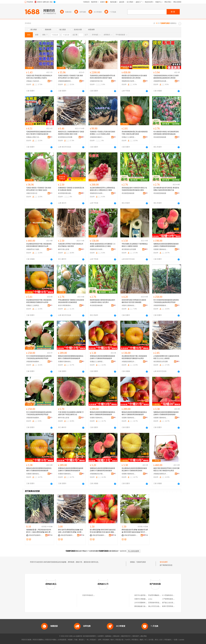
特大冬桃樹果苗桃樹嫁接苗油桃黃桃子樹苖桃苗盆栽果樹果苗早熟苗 (166, 301)
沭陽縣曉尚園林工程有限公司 (97, 137)
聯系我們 (136, 636)
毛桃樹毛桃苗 (141, 562)
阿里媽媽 (106, 640)
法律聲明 (101, 636)
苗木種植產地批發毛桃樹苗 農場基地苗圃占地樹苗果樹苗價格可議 (166, 189)
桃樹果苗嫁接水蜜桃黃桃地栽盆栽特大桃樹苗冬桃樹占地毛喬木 (102, 301)
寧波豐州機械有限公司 (156, 595)
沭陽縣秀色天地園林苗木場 (34, 249)
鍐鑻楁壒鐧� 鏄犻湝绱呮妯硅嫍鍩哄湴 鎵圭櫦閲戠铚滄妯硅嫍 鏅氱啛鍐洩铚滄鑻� (103, 531)
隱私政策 (116, 636)
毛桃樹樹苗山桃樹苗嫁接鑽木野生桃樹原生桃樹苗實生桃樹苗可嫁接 (102, 77)
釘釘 (161, 640)
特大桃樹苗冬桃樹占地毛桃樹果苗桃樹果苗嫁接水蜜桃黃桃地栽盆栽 (166, 133)
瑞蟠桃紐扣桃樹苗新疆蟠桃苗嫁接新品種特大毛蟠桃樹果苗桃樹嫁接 (166, 245)
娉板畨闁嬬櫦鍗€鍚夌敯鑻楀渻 (36, 535)
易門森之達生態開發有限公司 (172, 603)
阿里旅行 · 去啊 (96, 640)
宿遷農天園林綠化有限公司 (161, 249)
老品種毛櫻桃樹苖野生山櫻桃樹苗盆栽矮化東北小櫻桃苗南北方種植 (102, 189)
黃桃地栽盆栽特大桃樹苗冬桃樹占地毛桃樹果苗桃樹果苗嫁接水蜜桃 (134, 189)
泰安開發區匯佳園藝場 (65, 193)
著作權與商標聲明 (89, 636)
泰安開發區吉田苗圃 (65, 137)
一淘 (87, 640)
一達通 (175, 640)
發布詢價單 (164, 562)
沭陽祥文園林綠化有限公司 (129, 305)
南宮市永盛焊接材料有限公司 (145, 595)
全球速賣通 (62, 640)
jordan (150, 599)
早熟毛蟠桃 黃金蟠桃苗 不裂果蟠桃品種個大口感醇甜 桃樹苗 (135, 245)
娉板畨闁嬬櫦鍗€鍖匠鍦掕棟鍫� (100, 535)
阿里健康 (168, 640)
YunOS (127, 640)
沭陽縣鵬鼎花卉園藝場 (97, 474)
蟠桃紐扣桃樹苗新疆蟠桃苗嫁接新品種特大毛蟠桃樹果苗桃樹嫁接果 (71, 357)
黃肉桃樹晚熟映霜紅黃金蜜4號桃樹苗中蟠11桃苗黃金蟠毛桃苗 (135, 133)
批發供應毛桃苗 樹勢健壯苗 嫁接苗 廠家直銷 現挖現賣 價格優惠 (134, 301)
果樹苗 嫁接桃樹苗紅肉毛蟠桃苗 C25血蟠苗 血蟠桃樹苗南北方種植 (103, 245)
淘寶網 (70, 640)
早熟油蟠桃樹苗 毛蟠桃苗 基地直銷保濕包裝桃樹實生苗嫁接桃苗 (71, 301)
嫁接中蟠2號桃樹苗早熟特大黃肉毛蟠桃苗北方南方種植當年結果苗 (166, 469)
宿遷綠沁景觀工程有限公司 (34, 137)
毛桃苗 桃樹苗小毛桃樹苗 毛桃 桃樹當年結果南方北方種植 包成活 (70, 77)
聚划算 (81, 640)
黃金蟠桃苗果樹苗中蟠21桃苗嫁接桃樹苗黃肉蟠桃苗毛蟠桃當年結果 (39, 245)
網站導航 (144, 636)
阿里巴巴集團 (26, 640)
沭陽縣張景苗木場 (96, 81)
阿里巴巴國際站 (38, 640)
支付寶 (151, 640)
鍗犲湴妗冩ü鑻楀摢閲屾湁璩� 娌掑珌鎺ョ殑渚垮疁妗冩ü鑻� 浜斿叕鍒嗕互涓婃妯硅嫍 (70, 531)
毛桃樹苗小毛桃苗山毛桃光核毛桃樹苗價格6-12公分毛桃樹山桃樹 (102, 133)
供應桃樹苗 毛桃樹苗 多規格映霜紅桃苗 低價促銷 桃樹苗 (71, 189)
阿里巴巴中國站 (51, 640)
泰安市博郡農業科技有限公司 (65, 305)
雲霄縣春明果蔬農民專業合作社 (159, 603)
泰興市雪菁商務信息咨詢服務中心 (174, 606)
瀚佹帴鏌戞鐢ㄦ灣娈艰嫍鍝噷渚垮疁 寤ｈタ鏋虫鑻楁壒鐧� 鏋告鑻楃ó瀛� (39, 531)
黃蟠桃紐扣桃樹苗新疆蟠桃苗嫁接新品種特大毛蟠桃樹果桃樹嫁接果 (102, 357)
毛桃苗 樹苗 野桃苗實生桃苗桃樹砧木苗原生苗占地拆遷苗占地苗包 (39, 77)
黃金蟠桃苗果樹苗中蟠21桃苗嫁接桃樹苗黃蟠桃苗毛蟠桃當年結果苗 (39, 301)
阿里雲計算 (119, 640)
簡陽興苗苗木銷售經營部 (129, 81)
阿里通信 (135, 640)
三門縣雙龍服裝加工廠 (170, 599)
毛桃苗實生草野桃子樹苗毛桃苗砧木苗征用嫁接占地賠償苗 (71, 245)
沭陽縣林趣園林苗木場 (65, 81)
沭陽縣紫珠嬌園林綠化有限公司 (34, 362)
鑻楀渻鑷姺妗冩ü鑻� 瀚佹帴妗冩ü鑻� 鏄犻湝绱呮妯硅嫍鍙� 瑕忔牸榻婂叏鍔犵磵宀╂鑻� (135, 531)
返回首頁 (123, 551)
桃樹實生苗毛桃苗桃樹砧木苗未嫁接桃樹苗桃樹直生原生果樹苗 (134, 77)
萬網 (141, 640)
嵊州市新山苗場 (64, 249)
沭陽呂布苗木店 (32, 193)
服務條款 (108, 636)
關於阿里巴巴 (126, 636)
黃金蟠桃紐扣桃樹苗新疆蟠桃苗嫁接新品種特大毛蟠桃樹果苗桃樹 (134, 469)
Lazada (181, 640)
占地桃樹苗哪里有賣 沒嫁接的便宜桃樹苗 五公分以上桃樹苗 (166, 357)
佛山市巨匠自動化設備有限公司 (159, 606)
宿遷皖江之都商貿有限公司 (129, 137)
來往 (156, 640)
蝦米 (112, 640)
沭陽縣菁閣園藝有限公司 (161, 305)
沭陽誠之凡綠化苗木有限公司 (34, 81)
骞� (50, 535)
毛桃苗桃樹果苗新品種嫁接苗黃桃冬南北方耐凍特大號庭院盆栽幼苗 (39, 133)
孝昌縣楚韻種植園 (160, 137)
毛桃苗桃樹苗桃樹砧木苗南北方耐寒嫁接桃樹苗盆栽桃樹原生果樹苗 (166, 77)
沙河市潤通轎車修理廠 (142, 603)
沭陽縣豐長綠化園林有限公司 (161, 81)
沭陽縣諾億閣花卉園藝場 (129, 362)
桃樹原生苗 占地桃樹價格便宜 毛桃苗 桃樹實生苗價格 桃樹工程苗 (71, 133)
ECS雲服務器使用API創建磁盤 (173, 595)
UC (146, 640)
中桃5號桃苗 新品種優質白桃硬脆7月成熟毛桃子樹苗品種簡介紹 (71, 413)
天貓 (76, 640)
